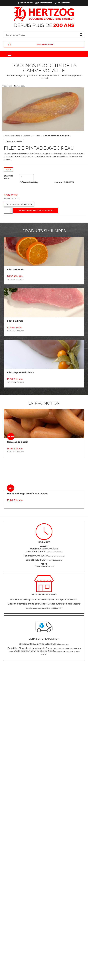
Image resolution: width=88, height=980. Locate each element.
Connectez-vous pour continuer (36, 210)
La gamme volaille (14, 141)
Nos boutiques (26, 3)
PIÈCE (8, 169)
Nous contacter (45, 3)
